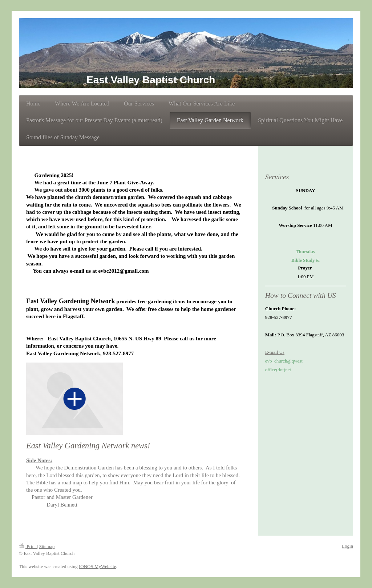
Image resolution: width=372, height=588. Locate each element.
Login (347, 546)
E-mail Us (275, 352)
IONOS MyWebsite (98, 566)
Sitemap (47, 546)
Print (28, 546)
